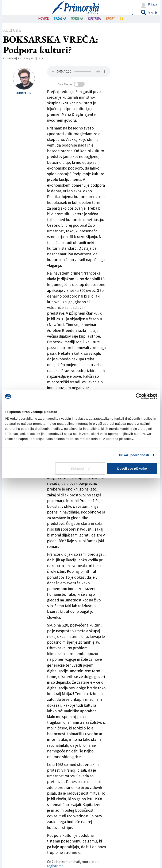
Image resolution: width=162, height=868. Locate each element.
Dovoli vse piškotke (132, 468)
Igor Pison (9, 58)
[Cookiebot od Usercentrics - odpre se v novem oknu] (139, 396)
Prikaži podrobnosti (134, 455)
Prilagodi (80, 468)
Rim (20, 58)
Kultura (12, 30)
